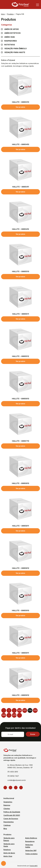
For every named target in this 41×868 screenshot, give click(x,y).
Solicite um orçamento (3, 863)
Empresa (7, 805)
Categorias (20, 25)
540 (4, 715)
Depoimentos (9, 822)
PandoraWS (34, 866)
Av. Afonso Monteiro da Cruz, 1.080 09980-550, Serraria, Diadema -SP (20, 766)
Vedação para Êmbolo (16, 49)
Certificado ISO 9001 (12, 815)
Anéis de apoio (12, 29)
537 (25, 710)
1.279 (14, 715)
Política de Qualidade (12, 812)
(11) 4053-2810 (13, 772)
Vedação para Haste (15, 52)
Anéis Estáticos (12, 33)
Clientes (7, 809)
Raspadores (11, 41)
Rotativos (10, 45)
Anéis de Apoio (9, 853)
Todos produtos (31, 854)
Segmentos (8, 802)
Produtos (10, 14)
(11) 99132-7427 (13, 776)
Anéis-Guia (8, 856)
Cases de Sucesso (11, 819)
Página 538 (20, 14)
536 (19, 710)
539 (35, 710)
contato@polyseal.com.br (17, 780)
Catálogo (7, 825)
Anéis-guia (10, 37)
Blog (5, 829)
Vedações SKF (31, 850)
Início (3, 14)
